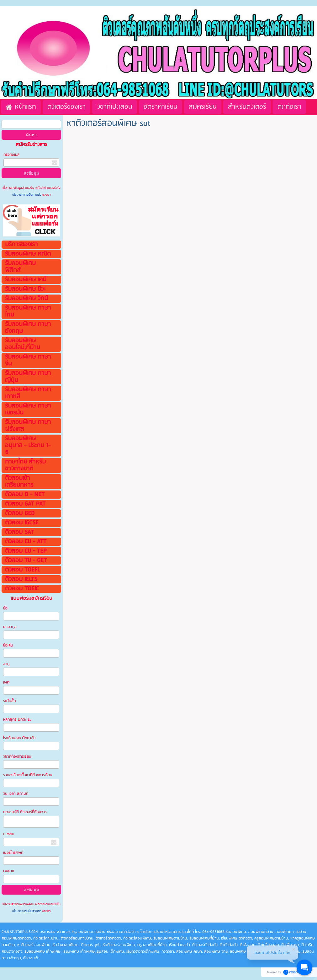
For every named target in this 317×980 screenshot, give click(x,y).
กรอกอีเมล (11, 155)
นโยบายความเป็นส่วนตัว (27, 195)
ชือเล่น (8, 645)
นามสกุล (10, 627)
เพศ (6, 682)
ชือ (5, 608)
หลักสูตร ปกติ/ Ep (17, 720)
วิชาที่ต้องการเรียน (17, 757)
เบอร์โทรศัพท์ (13, 853)
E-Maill (8, 834)
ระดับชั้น (10, 701)
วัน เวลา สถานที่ (16, 794)
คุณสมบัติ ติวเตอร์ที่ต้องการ (25, 812)
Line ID (9, 871)
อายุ (6, 664)
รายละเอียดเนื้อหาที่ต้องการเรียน (28, 775)
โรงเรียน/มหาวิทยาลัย (19, 738)
